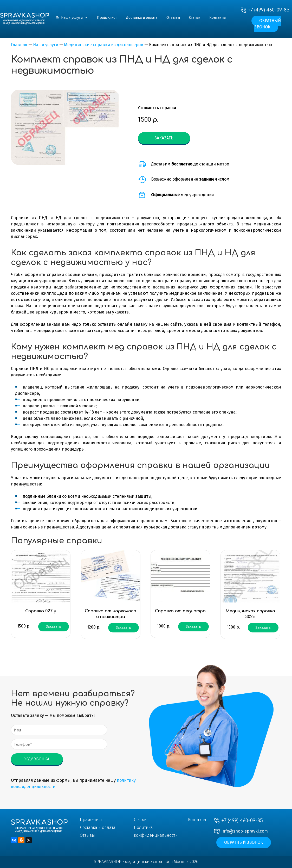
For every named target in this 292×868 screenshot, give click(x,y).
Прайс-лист (107, 18)
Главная (19, 45)
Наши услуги (74, 18)
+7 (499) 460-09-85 (269, 10)
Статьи (195, 18)
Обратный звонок (268, 24)
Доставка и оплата (142, 18)
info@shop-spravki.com (245, 831)
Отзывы (173, 18)
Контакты (218, 18)
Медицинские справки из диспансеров (104, 45)
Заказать (164, 138)
